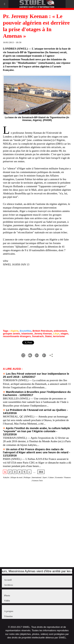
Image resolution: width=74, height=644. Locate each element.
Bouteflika (26, 331)
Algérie (14, 331)
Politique (27, 477)
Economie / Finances (63, 477)
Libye (56, 334)
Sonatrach (38, 336)
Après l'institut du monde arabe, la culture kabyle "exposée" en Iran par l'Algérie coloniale (36, 430)
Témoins (8, 616)
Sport (45, 477)
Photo (7, 595)
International (37, 477)
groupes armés (11, 334)
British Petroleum (42, 331)
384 (41, 472)
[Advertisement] (35, 526)
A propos (9, 611)
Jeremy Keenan (43, 334)
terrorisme (59, 336)
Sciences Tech (37, 481)
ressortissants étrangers (17, 336)
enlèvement (60, 331)
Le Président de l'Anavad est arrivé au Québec (35, 410)
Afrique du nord (16, 477)
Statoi (48, 336)
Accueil (8, 580)
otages (64, 334)
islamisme (27, 334)
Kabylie (6, 477)
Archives (9, 585)
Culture (51, 477)
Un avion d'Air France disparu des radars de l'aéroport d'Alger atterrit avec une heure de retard (36, 451)
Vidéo (7, 601)
